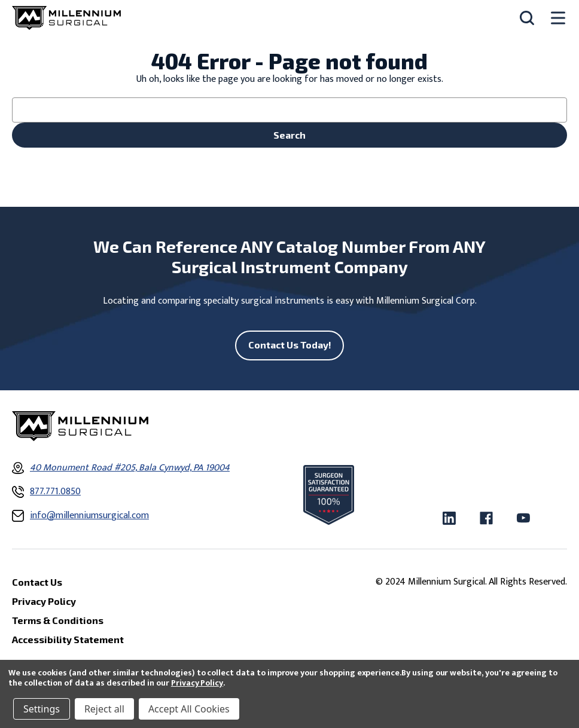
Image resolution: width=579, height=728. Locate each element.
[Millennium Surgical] (66, 18)
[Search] (527, 18)
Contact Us (37, 582)
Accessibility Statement (68, 639)
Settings (42, 709)
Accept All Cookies (189, 709)
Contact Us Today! (290, 345)
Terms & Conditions (58, 620)
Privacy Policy (197, 683)
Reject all (104, 709)
